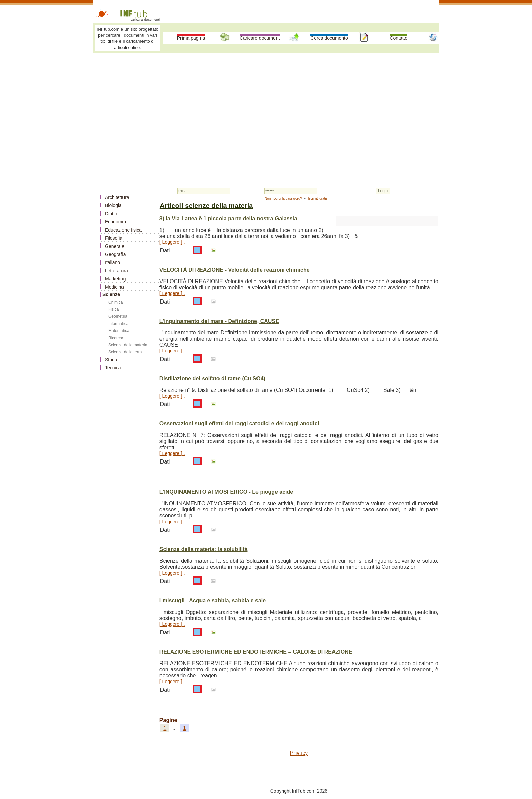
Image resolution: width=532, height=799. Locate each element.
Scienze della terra (125, 352)
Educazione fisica (123, 230)
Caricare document (260, 38)
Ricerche (116, 338)
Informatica (118, 324)
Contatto (398, 38)
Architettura (117, 197)
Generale (115, 246)
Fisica (113, 309)
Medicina (114, 287)
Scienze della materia (128, 345)
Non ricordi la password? (283, 198)
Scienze (111, 294)
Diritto (111, 214)
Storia (111, 360)
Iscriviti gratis (318, 198)
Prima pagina (191, 38)
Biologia (113, 205)
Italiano (112, 262)
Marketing (115, 279)
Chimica (116, 302)
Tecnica (113, 368)
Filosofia (114, 238)
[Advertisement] (266, 106)
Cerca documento (329, 38)
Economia (115, 222)
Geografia (115, 254)
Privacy (299, 753)
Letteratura (116, 271)
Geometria (118, 316)
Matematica (119, 331)
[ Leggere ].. (172, 242)
